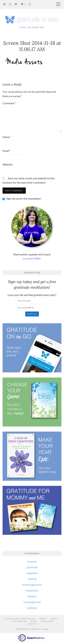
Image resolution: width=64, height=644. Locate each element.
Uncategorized (32, 602)
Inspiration (32, 590)
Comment (9, 103)
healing (32, 579)
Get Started (20, 621)
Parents (32, 596)
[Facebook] (16, 4)
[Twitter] (4, 4)
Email (7, 151)
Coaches (32, 561)
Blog (34, 621)
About (54, 619)
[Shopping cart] (23, 4)
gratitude (32, 567)
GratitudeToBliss (25, 619)
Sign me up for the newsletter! (22, 198)
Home (43, 619)
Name (7, 137)
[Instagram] (10, 4)
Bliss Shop (47, 621)
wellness (32, 608)
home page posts (32, 585)
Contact (33, 624)
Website (8, 164)
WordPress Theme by (32, 629)
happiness (32, 573)
